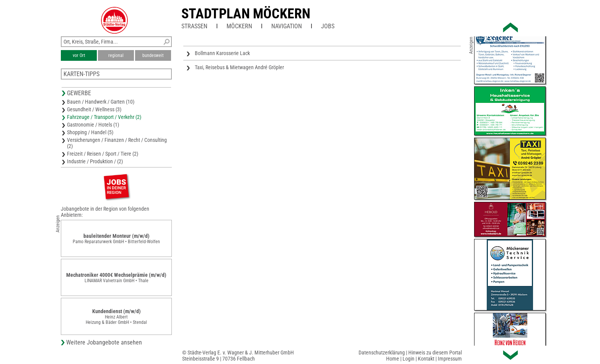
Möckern (239, 26)
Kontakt (426, 359)
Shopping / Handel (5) (90, 132)
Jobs (328, 26)
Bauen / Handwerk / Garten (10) (101, 102)
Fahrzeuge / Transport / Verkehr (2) (104, 117)
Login (408, 359)
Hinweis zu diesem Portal (435, 353)
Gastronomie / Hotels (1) (93, 125)
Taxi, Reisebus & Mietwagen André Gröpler (239, 67)
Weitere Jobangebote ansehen (104, 342)
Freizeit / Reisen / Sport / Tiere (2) (103, 154)
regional (116, 55)
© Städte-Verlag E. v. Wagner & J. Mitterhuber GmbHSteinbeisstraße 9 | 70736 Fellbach (238, 356)
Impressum (450, 359)
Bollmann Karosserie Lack (222, 53)
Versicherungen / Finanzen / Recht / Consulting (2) (117, 143)
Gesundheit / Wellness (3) (94, 109)
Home (393, 359)
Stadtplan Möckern (246, 14)
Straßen (194, 26)
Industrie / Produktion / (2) (95, 161)
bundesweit (153, 55)
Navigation (287, 26)
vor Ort (79, 55)
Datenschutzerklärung (382, 353)
